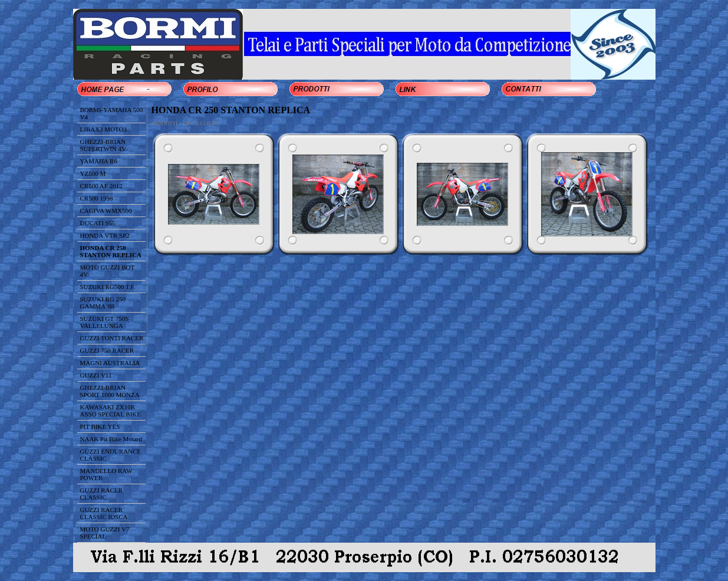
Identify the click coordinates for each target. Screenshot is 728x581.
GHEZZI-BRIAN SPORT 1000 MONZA (110, 391)
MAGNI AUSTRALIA (110, 363)
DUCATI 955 (98, 223)
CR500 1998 (97, 198)
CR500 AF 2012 (101, 186)
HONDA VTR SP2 (105, 235)
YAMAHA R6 (99, 161)
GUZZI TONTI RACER (112, 338)
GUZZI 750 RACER (107, 350)
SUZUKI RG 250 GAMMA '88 (103, 303)
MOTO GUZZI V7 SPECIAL (105, 533)
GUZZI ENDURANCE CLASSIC (111, 455)
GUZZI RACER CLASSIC (101, 494)
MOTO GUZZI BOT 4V (108, 271)
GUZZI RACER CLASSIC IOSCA (104, 513)
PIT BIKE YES (100, 426)
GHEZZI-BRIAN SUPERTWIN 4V (103, 145)
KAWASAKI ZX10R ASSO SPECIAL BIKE (111, 411)
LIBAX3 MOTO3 (104, 129)
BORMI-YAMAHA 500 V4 (112, 113)
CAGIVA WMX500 (106, 211)
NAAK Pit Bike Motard (111, 439)
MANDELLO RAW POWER (106, 474)
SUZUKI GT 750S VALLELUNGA (105, 322)
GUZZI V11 (96, 375)
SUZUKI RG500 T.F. (108, 287)
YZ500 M (93, 173)
